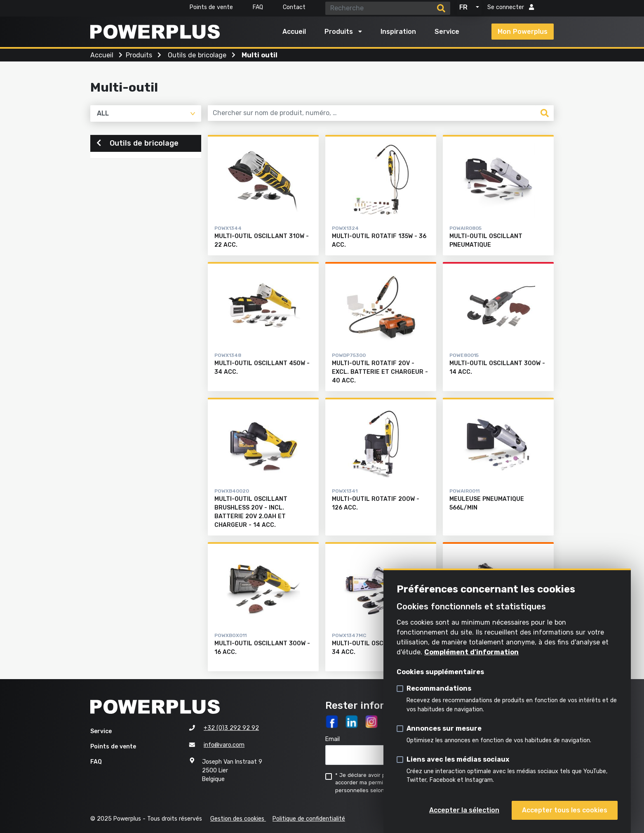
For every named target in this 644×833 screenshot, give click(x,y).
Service (447, 32)
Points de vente (211, 7)
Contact (294, 7)
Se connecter (511, 7)
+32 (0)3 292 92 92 (231, 728)
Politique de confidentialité (309, 819)
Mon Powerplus (523, 32)
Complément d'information (471, 652)
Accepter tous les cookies (565, 810)
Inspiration (398, 32)
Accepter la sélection (464, 810)
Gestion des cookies (238, 819)
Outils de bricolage (137, 144)
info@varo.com (224, 745)
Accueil (294, 32)
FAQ (258, 7)
